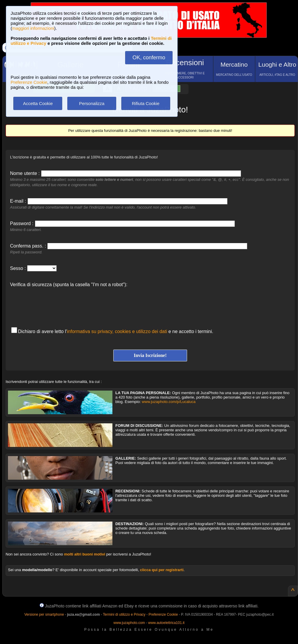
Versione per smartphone (44, 614)
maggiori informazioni (33, 28)
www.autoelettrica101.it (166, 623)
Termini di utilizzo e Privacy (124, 614)
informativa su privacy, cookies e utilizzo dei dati (117, 331)
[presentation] (55, 304)
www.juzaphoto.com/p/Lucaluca (169, 402)
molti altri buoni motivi (85, 554)
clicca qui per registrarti (162, 570)
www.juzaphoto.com (129, 623)
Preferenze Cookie (29, 82)
